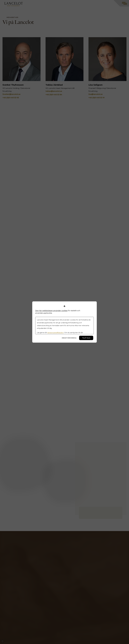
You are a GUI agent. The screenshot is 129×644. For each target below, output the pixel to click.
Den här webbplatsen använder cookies (51, 311)
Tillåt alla (86, 338)
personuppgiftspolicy (55, 333)
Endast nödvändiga (69, 338)
